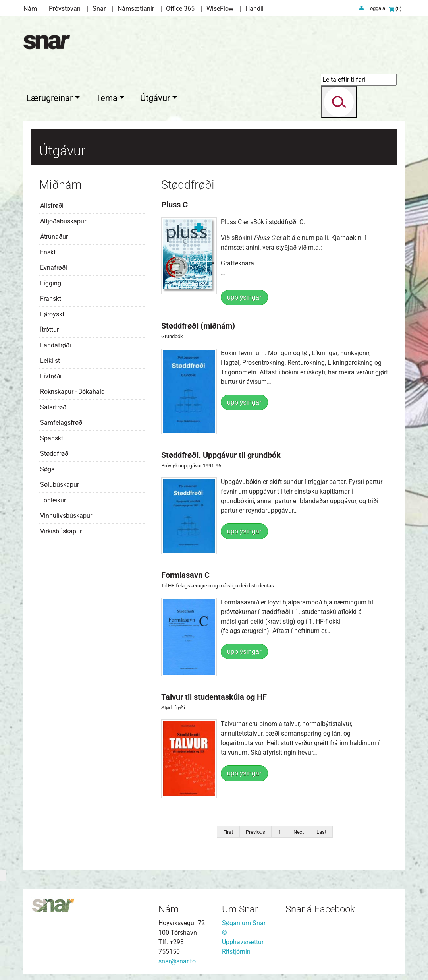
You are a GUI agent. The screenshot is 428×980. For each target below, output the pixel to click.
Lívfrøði (51, 374)
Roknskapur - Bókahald (72, 390)
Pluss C (174, 203)
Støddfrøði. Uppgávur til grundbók (221, 453)
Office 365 (180, 9)
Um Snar (240, 907)
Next (299, 830)
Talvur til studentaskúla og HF (214, 695)
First (228, 830)
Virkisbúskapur (61, 529)
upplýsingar (244, 295)
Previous (255, 830)
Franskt (51, 297)
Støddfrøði (55, 452)
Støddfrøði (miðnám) (198, 324)
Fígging (51, 281)
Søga (47, 467)
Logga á (376, 8)
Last (321, 830)
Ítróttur (49, 328)
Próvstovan (65, 9)
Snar (99, 9)
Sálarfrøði (54, 405)
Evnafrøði (54, 266)
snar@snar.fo (177, 959)
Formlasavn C (185, 573)
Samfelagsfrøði (62, 421)
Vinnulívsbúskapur (66, 514)
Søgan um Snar (244, 921)
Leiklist (50, 359)
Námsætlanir (136, 9)
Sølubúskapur (60, 483)
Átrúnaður (54, 235)
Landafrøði (56, 343)
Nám (30, 9)
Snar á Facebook (320, 907)
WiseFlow (220, 9)
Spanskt (52, 436)
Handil (254, 9)
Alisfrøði (52, 204)
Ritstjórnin (236, 950)
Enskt (48, 250)
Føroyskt (52, 312)
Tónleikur (53, 498)
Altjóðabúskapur (63, 219)
